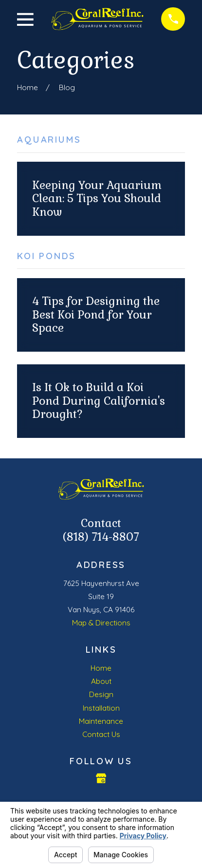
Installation (101, 708)
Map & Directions (101, 623)
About (101, 681)
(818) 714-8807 (101, 537)
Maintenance (101, 721)
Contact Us (101, 734)
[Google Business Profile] (101, 778)
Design (101, 694)
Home (101, 668)
